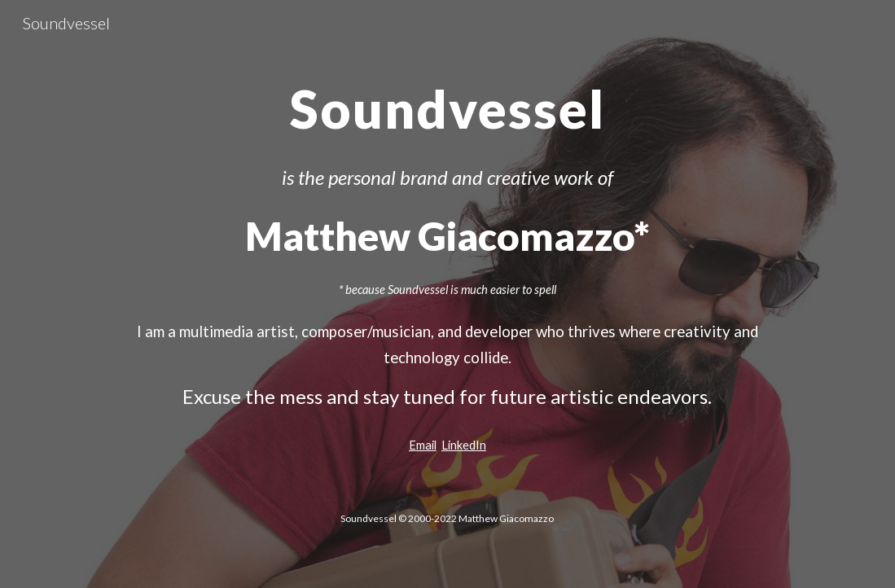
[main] (447, 102)
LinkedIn (464, 445)
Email (423, 445)
